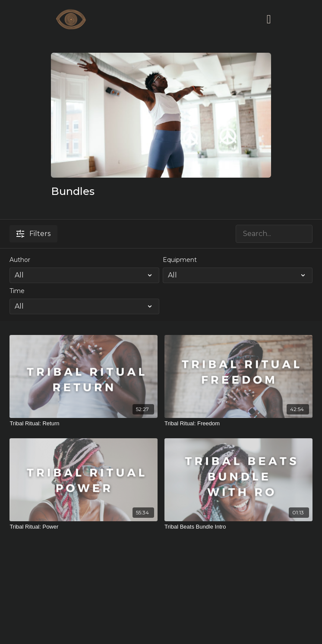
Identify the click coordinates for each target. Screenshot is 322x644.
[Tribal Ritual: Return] (84, 424)
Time (17, 291)
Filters (33, 234)
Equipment (180, 260)
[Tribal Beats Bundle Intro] (238, 527)
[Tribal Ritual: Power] (84, 527)
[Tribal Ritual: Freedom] (238, 424)
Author (20, 260)
